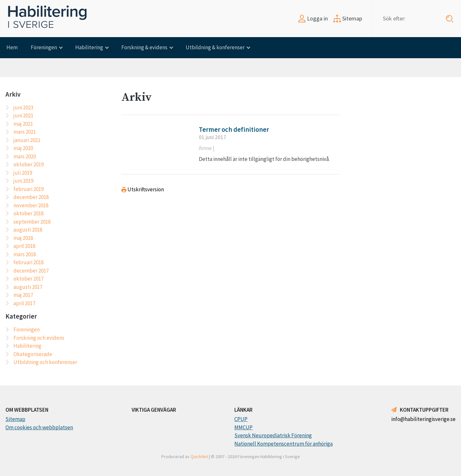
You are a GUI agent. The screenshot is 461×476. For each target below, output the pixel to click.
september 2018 (32, 222)
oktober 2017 (28, 279)
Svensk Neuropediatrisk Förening (273, 435)
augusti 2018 (28, 230)
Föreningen (44, 47)
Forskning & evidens (144, 47)
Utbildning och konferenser (45, 362)
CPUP (241, 419)
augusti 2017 (28, 287)
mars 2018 (25, 254)
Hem (12, 47)
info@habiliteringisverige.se (423, 419)
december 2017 (31, 271)
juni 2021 (23, 115)
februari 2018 (28, 262)
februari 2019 (28, 189)
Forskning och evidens (39, 338)
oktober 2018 (28, 213)
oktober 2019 (28, 164)
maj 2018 (23, 238)
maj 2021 (23, 124)
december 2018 (31, 197)
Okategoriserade (33, 354)
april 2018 (24, 246)
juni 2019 (23, 181)
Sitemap (348, 18)
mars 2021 (25, 132)
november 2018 (31, 205)
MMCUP (243, 427)
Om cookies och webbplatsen (39, 427)
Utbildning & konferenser (215, 47)
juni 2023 (23, 107)
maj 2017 (23, 295)
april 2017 (24, 303)
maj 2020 (23, 148)
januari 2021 (27, 140)
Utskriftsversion (143, 189)
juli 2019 (23, 173)
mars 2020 (25, 156)
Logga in (313, 18)
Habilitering (89, 47)
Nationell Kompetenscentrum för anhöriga (283, 444)
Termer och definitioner (234, 130)
